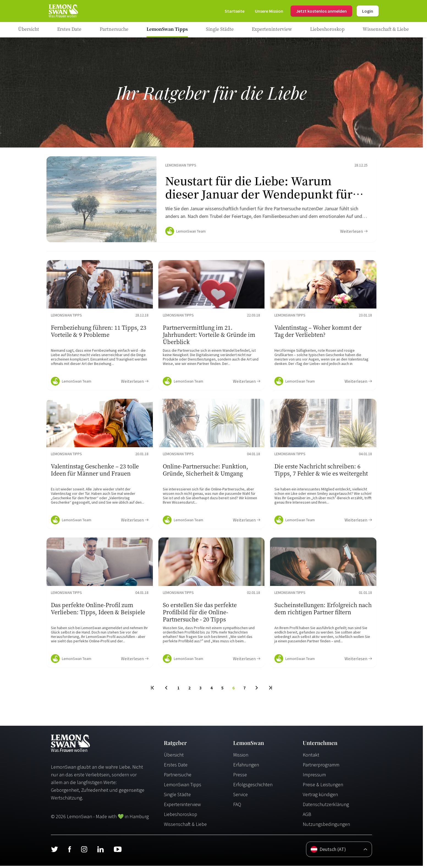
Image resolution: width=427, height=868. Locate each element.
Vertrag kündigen (320, 797)
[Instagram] (84, 851)
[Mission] (269, 11)
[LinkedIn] (100, 851)
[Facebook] (69, 851)
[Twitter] (54, 851)
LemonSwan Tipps (183, 787)
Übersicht (174, 757)
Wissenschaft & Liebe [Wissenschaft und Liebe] (185, 826)
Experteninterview (182, 806)
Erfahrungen (246, 767)
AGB (307, 816)
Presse (240, 777)
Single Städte (177, 797)
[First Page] (153, 690)
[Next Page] (257, 690)
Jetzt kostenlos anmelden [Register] (321, 11)
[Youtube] (118, 851)
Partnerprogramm (321, 767)
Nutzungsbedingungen (326, 826)
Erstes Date (176, 767)
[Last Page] (270, 690)
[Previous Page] (166, 690)
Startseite (235, 11)
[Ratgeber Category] (69, 30)
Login (368, 11)
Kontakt (311, 757)
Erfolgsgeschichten (253, 787)
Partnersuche (178, 777)
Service (240, 797)
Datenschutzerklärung (326, 806)
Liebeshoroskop (181, 816)
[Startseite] (63, 11)
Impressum (314, 777)
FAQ (237, 806)
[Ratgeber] (29, 30)
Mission (241, 757)
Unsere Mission (269, 11)
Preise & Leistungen (323, 787)
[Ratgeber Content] (211, 200)
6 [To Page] (233, 690)
